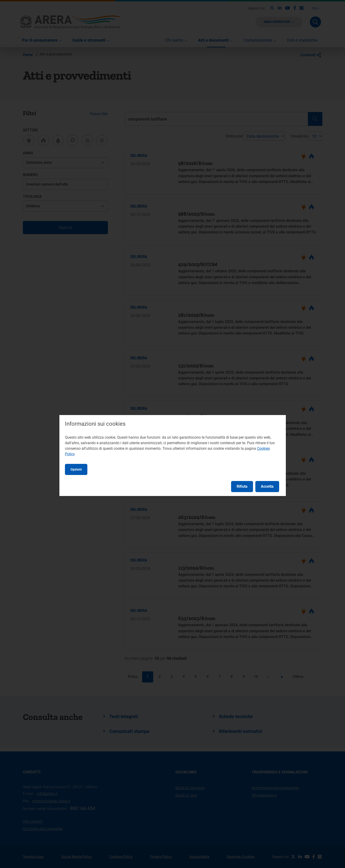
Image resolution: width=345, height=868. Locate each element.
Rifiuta (242, 486)
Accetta (267, 486)
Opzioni (76, 469)
